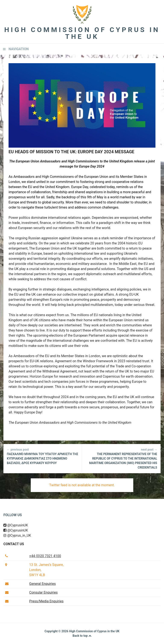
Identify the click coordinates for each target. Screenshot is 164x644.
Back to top (82, 636)
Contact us (14, 544)
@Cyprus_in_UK (17, 535)
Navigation (19, 49)
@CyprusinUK (16, 525)
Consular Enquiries (43, 592)
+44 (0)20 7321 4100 (45, 556)
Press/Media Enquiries (46, 601)
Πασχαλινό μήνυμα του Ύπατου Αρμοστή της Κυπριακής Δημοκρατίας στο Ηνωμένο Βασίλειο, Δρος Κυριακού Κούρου (43, 456)
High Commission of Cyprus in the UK (82, 33)
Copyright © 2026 (57, 631)
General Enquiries (42, 584)
